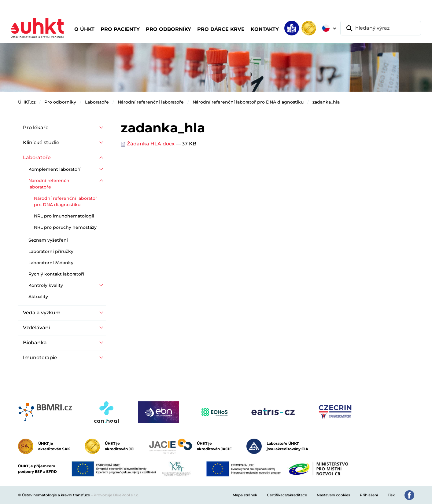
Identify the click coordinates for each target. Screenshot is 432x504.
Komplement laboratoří (54, 169)
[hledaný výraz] (381, 28)
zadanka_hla (326, 102)
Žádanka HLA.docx (148, 144)
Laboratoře (97, 102)
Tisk (391, 495)
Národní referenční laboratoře (151, 102)
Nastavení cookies (333, 495)
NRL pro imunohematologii (64, 216)
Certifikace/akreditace (287, 495)
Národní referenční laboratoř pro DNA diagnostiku (248, 102)
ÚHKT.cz (27, 102)
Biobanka (35, 343)
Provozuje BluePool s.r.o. (116, 495)
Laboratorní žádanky (51, 263)
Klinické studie (41, 142)
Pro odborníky (60, 102)
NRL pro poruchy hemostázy (65, 227)
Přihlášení (369, 495)
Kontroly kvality (46, 285)
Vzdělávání (36, 328)
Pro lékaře (36, 128)
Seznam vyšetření (48, 240)
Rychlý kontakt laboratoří (56, 274)
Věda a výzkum (42, 313)
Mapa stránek (245, 495)
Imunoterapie (40, 358)
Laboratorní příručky (51, 251)
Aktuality (38, 297)
